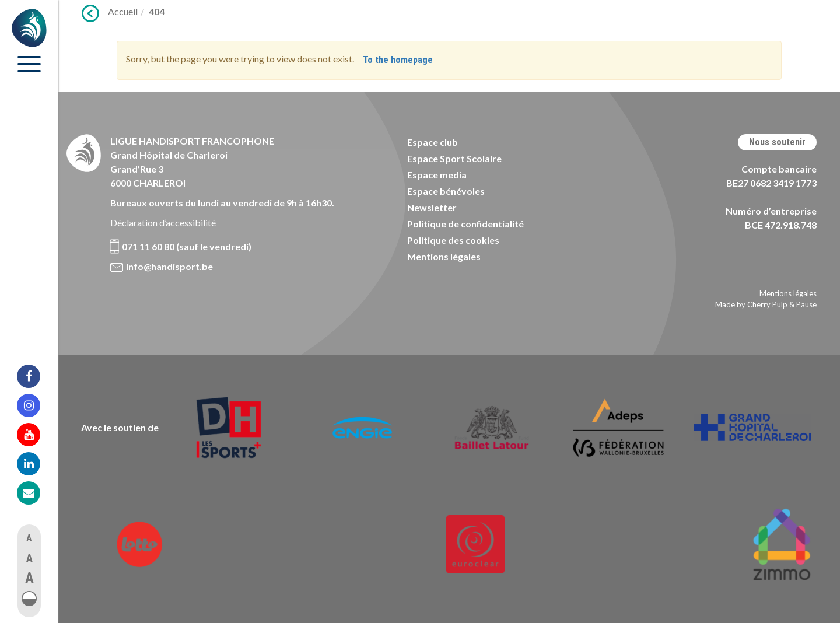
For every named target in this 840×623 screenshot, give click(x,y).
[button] (29, 598)
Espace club (433, 142)
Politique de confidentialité (466, 224)
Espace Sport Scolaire (454, 158)
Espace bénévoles (446, 191)
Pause (806, 304)
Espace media (437, 175)
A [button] (29, 538)
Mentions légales (444, 256)
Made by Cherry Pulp (751, 304)
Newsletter (432, 207)
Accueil (123, 11)
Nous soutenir (777, 142)
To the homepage (398, 60)
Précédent (90, 13)
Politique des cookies (453, 240)
